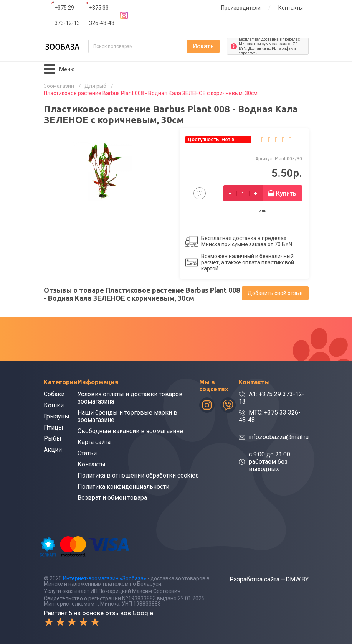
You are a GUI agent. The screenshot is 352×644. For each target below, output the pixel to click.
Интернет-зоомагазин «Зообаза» (105, 578)
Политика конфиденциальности (123, 487)
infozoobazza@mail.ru (279, 437)
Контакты (291, 8)
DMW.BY (297, 579)
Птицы (54, 427)
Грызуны (57, 416)
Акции (53, 450)
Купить (286, 194)
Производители (241, 8)
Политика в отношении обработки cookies (138, 475)
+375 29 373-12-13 (67, 15)
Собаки (54, 394)
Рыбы (53, 439)
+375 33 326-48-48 (102, 15)
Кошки (54, 405)
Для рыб (95, 86)
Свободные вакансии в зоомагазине (130, 431)
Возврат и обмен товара (112, 498)
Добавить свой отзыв (275, 293)
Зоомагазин (59, 86)
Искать (203, 46)
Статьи (87, 453)
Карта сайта (94, 442)
